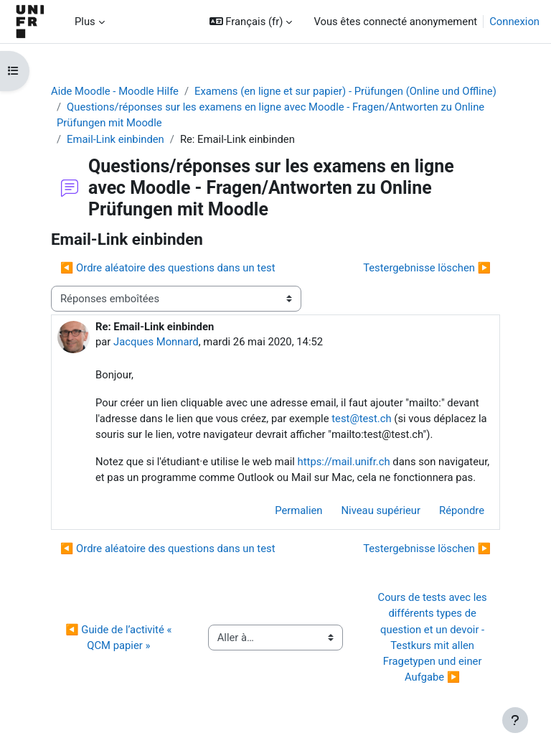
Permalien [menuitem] (298, 510)
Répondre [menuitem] (462, 510)
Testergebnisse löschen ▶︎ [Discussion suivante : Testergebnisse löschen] (427, 268)
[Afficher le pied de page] (515, 720)
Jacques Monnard (156, 342)
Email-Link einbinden (116, 139)
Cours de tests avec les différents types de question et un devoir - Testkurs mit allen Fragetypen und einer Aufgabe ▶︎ (434, 637)
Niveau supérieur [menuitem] (381, 510)
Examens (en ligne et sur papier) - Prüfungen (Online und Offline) (345, 91)
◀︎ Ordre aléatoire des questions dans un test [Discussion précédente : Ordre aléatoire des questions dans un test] (168, 268)
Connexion (514, 22)
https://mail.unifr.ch (344, 462)
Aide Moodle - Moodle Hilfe (115, 91)
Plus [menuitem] (85, 22)
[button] (251, 22)
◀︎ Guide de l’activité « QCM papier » (120, 638)
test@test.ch (361, 419)
